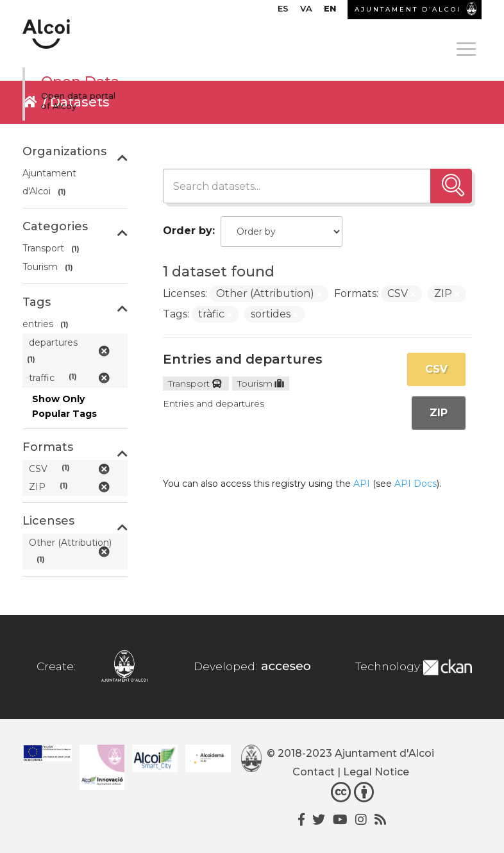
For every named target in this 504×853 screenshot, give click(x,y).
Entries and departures (243, 359)
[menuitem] (283, 12)
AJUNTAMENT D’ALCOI (408, 9)
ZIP (439, 413)
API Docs (416, 484)
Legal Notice (376, 772)
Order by (188, 231)
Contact (314, 772)
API (362, 484)
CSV (436, 369)
